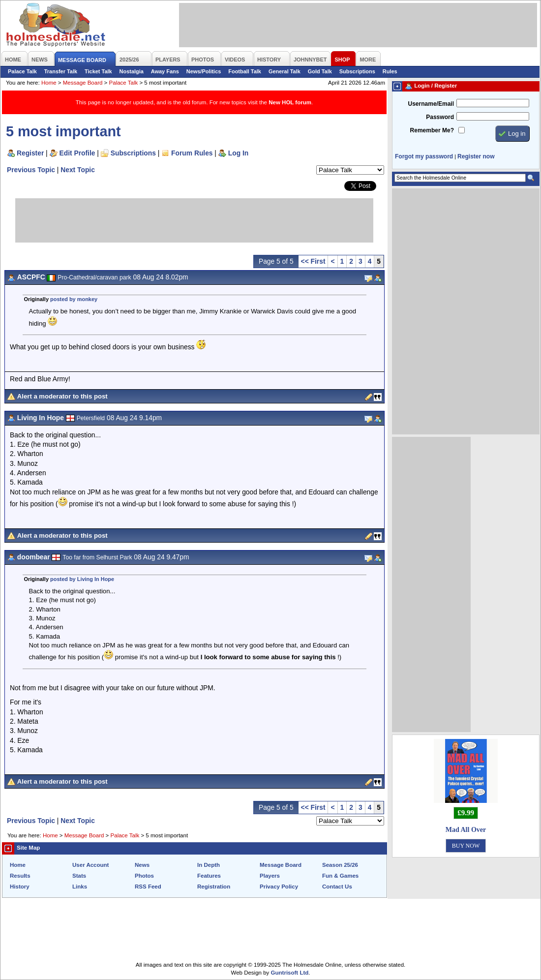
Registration (214, 887)
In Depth (209, 865)
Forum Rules (192, 153)
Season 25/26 (340, 865)
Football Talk (245, 71)
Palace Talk (22, 71)
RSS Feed (148, 887)
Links (80, 887)
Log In (238, 153)
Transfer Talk (61, 71)
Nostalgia (132, 71)
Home (49, 83)
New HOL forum (290, 102)
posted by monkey (74, 299)
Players (270, 876)
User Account (90, 865)
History (20, 887)
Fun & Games (340, 876)
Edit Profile (77, 153)
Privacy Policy (279, 887)
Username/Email (431, 104)
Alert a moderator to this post (62, 396)
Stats (79, 876)
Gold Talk (320, 71)
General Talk (285, 71)
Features (209, 876)
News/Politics (204, 71)
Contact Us (337, 887)
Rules (390, 71)
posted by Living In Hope (82, 579)
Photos (144, 876)
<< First (313, 261)
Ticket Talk (98, 71)
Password (440, 117)
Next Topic (78, 170)
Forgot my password (424, 156)
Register (30, 153)
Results (20, 876)
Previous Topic (31, 170)
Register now (476, 156)
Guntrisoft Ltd (290, 973)
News (142, 865)
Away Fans (165, 71)
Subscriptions (357, 71)
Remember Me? (432, 130)
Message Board (83, 83)
